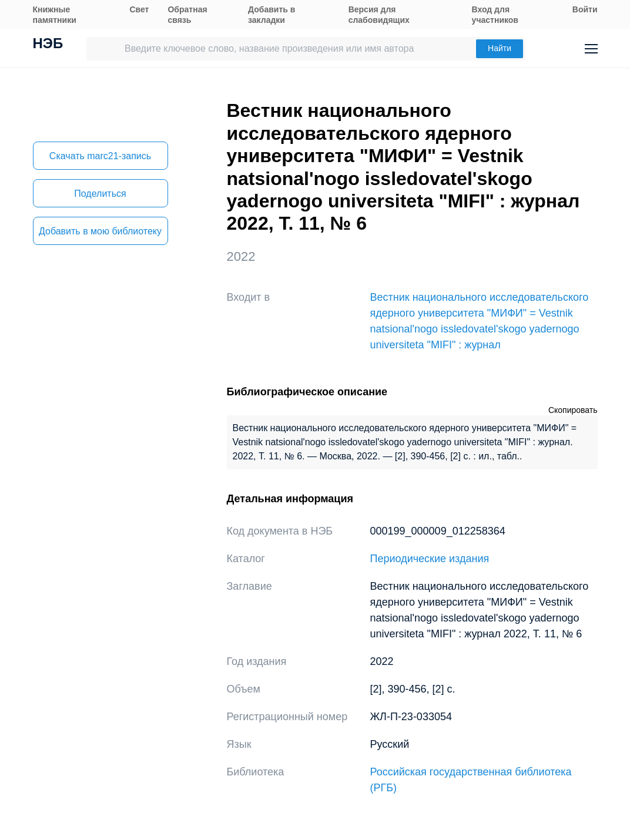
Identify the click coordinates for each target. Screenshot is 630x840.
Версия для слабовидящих (379, 15)
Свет (139, 9)
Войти (585, 9)
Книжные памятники (55, 15)
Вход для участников (495, 15)
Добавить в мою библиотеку (100, 231)
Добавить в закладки (272, 15)
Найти (500, 48)
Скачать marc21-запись (100, 156)
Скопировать (573, 410)
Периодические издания (430, 559)
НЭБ (48, 45)
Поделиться (100, 194)
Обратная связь (187, 15)
